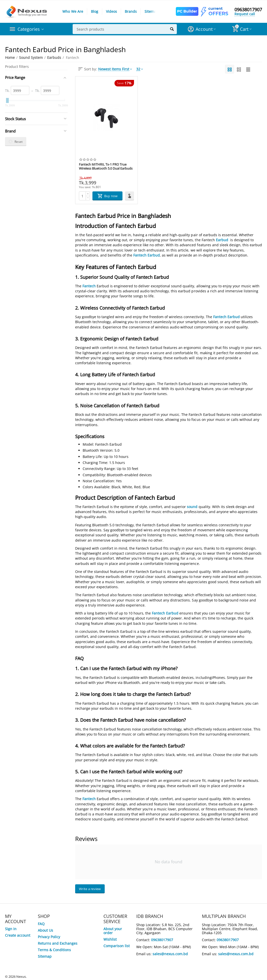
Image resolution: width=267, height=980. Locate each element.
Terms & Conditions (54, 950)
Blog (95, 11)
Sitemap (151, 11)
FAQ (41, 924)
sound (192, 507)
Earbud (222, 240)
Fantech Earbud (147, 255)
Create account (18, 935)
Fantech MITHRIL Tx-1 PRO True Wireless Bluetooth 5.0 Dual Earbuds (106, 167)
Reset (16, 142)
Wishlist (110, 939)
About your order (113, 931)
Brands (131, 11)
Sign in (11, 929)
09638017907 (248, 10)
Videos (111, 11)
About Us (45, 930)
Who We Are (73, 11)
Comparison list (117, 946)
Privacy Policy (49, 937)
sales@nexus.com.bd (170, 954)
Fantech (89, 286)
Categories (29, 29)
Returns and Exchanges (58, 943)
